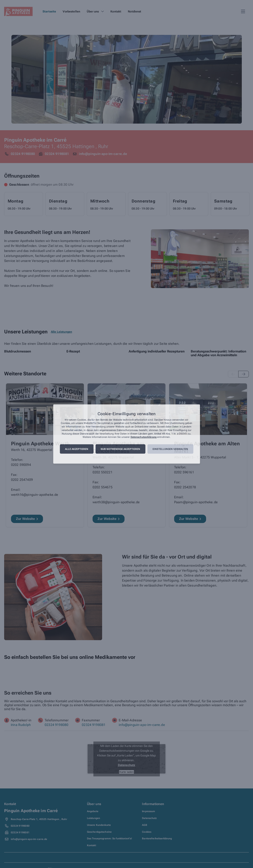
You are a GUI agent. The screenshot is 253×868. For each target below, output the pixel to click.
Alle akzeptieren (77, 449)
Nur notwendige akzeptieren (120, 449)
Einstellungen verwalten (170, 449)
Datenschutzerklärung (144, 437)
